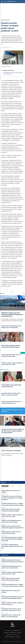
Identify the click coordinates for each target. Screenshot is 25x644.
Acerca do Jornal (8, 630)
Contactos (19, 633)
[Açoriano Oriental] (13, 627)
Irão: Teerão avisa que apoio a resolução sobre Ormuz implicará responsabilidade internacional (12, 539)
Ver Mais (23, 294)
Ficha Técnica (9, 635)
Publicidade (6, 633)
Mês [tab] (20, 486)
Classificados (13, 633)
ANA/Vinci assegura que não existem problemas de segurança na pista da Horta (12, 315)
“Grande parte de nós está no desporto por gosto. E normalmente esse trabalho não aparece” (12, 498)
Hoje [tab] (5, 486)
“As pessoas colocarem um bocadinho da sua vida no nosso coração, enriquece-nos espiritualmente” (12, 431)
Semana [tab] (12, 486)
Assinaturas (18, 637)
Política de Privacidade (9, 637)
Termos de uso (16, 635)
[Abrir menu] (2, 1)
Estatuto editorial (17, 630)
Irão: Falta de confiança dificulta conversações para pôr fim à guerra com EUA (12, 546)
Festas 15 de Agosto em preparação (11, 451)
